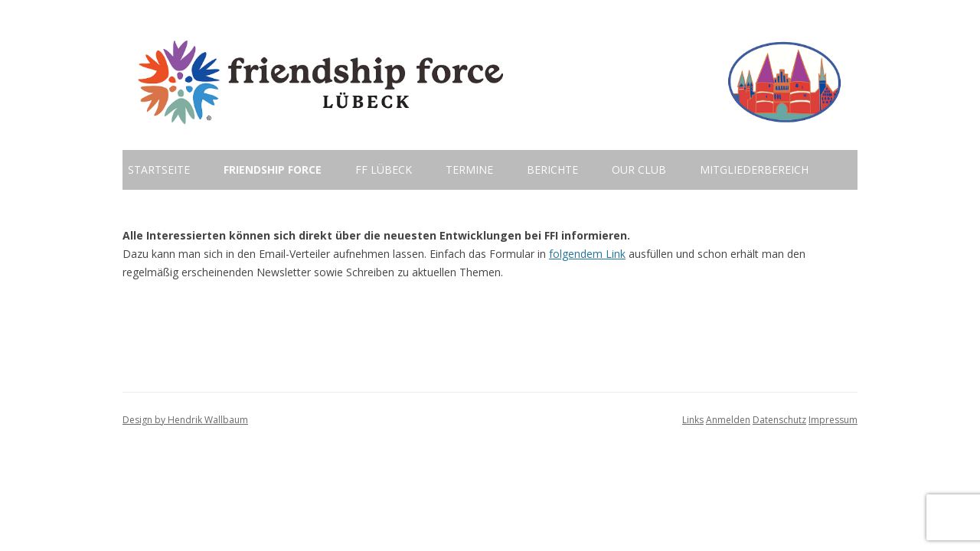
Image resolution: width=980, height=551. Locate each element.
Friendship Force (273, 170)
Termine (469, 170)
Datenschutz (779, 420)
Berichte (552, 170)
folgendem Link (587, 254)
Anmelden (728, 420)
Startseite (159, 170)
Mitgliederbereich (754, 170)
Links (693, 420)
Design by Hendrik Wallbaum (185, 420)
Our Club (639, 170)
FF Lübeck (384, 170)
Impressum (833, 420)
